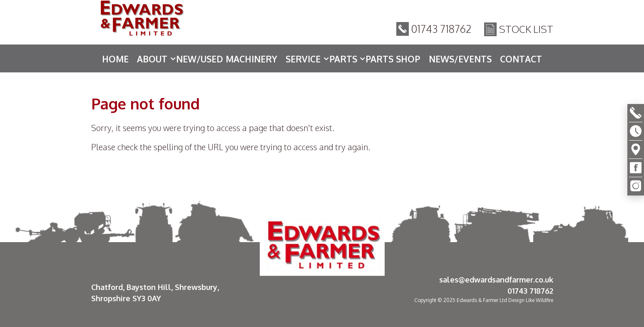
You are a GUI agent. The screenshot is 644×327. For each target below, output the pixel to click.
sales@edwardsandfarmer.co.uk (496, 280)
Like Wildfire (540, 300)
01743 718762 (441, 29)
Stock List (526, 29)
